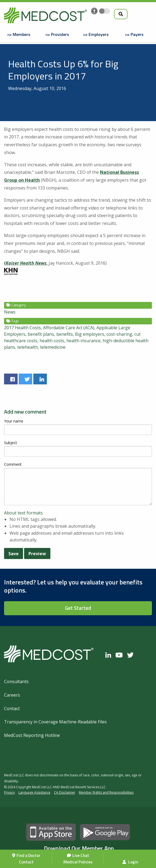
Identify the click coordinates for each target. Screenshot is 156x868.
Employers (99, 34)
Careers (12, 695)
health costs (52, 341)
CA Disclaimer (65, 792)
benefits (65, 334)
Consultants (16, 681)
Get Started (78, 608)
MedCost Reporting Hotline (32, 735)
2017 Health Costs (22, 328)
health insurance (83, 341)
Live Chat (81, 855)
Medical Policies (78, 862)
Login (130, 862)
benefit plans (41, 334)
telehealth (28, 347)
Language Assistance (34, 792)
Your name (14, 421)
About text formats (23, 513)
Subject (11, 443)
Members (22, 34)
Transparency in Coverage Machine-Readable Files (55, 722)
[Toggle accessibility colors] (105, 11)
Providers (60, 34)
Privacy (9, 792)
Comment (13, 464)
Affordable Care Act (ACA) (69, 328)
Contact (26, 862)
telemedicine (53, 347)
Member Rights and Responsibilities (106, 792)
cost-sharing (119, 334)
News (10, 312)
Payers (137, 34)
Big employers (90, 334)
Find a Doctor (28, 855)
